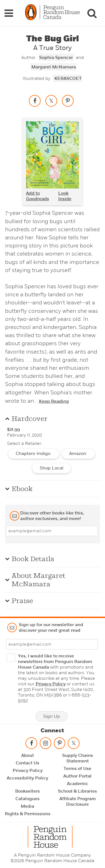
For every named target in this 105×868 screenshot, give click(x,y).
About (28, 755)
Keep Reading (54, 401)
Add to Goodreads (38, 196)
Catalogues (27, 799)
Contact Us (27, 763)
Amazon (78, 454)
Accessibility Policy (27, 778)
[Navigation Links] (9, 13)
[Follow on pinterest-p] (59, 744)
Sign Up (52, 716)
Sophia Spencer (56, 58)
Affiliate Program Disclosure (78, 802)
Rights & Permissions (28, 814)
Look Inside (65, 196)
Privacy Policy (51, 684)
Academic (78, 784)
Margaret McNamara (54, 67)
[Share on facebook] (35, 101)
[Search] (92, 13)
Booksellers (27, 791)
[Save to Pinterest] (68, 101)
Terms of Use (77, 769)
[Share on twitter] (51, 101)
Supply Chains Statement (78, 758)
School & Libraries (77, 791)
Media (27, 806)
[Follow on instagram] (45, 744)
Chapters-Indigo (34, 454)
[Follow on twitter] (74, 744)
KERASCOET (68, 78)
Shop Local (52, 468)
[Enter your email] (52, 531)
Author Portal (77, 776)
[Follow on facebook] (31, 744)
